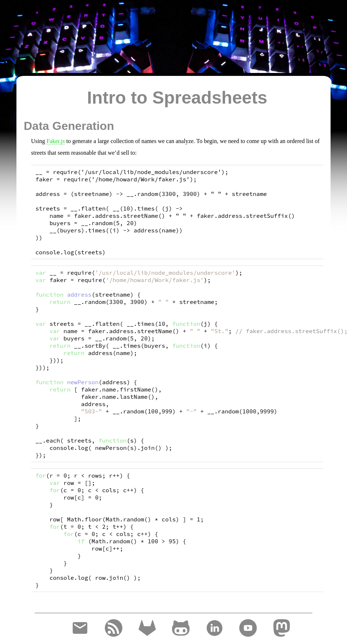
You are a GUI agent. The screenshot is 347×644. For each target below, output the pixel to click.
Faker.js (56, 141)
